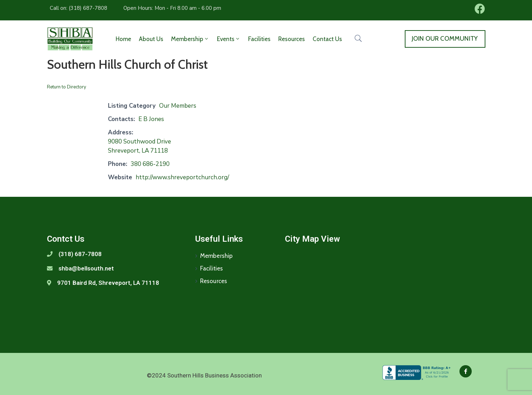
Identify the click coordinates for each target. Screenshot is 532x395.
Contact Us (327, 39)
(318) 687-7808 (80, 254)
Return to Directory (67, 87)
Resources (292, 39)
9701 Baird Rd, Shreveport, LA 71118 (108, 283)
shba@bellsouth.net (86, 268)
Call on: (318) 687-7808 (79, 8)
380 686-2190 (150, 164)
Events (229, 39)
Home (123, 39)
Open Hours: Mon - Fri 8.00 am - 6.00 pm (172, 8)
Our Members (178, 106)
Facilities (259, 39)
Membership (190, 39)
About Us (151, 39)
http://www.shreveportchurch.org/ (182, 177)
